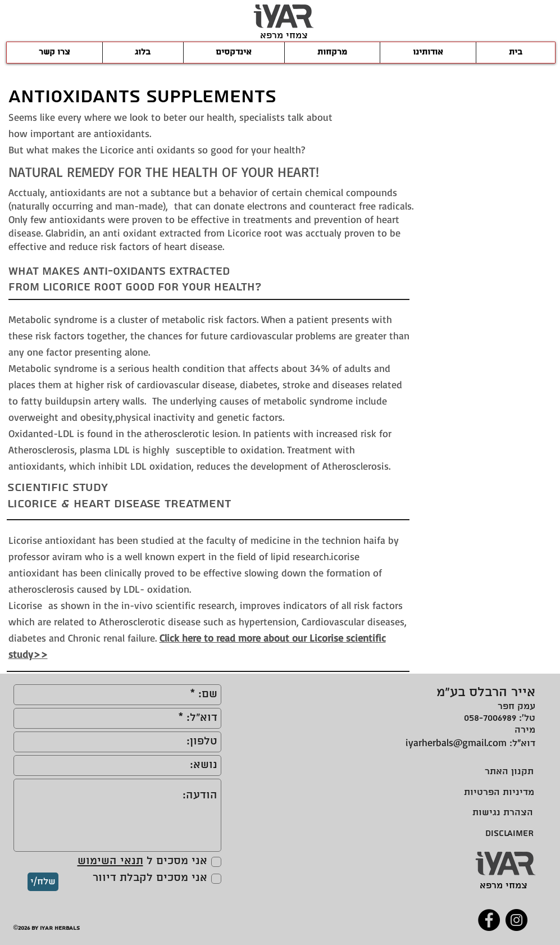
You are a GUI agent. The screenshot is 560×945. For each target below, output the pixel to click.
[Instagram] (516, 920)
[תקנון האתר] (508, 772)
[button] (234, 53)
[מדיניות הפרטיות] (495, 792)
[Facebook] (489, 920)
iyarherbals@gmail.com (456, 742)
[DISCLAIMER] (505, 833)
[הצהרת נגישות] (503, 813)
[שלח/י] (43, 882)
